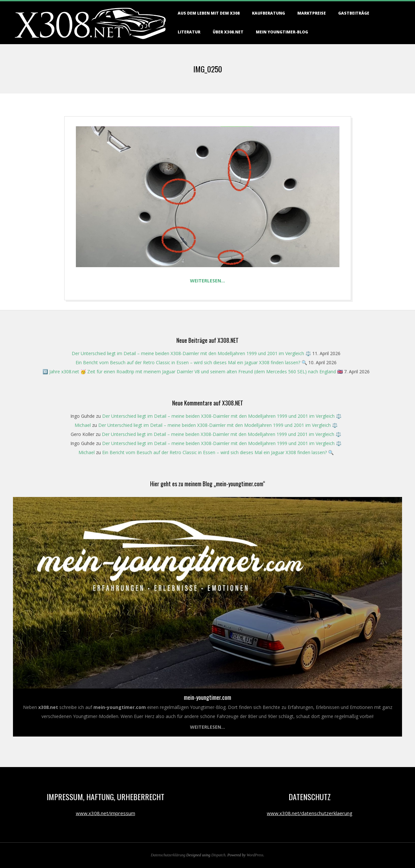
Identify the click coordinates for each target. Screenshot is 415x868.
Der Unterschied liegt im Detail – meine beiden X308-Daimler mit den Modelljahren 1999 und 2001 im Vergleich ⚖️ (191, 353)
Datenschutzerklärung (168, 855)
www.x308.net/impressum (106, 813)
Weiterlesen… (207, 281)
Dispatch (218, 855)
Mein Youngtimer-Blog (282, 32)
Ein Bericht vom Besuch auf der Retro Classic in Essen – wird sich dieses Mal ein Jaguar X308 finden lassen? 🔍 (191, 362)
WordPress (255, 855)
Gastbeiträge (354, 13)
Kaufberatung (268, 13)
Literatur (189, 32)
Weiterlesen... (207, 727)
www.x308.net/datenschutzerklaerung (310, 813)
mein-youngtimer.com (207, 697)
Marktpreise (312, 13)
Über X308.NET (228, 32)
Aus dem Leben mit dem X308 (209, 13)
